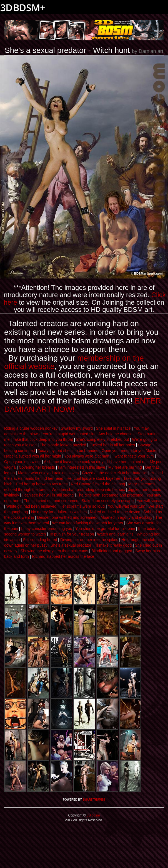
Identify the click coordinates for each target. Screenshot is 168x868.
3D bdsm (93, 815)
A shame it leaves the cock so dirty (74, 462)
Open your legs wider (22, 462)
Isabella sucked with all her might (33, 456)
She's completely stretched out (102, 439)
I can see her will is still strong (48, 495)
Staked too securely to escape (108, 501)
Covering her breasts (37, 467)
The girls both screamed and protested (110, 495)
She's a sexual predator (71, 545)
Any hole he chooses (116, 434)
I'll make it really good (113, 545)
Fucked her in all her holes (112, 445)
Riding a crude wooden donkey (31, 428)
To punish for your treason (71, 534)
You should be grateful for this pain (105, 529)
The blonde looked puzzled (63, 445)
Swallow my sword (77, 428)
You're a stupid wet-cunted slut (69, 434)
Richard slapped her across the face (63, 556)
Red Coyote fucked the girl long (98, 484)
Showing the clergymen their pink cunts (54, 551)
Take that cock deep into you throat (43, 439)
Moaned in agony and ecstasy (126, 517)
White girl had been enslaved (32, 506)
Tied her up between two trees (42, 484)
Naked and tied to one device (115, 512)
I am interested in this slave (82, 467)
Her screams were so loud (82, 506)
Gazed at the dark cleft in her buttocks (115, 473)
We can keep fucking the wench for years (88, 523)
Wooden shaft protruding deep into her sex (88, 490)
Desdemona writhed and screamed (67, 517)
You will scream (150, 501)
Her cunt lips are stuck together (93, 478)
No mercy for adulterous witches (59, 512)
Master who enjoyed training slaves (48, 473)
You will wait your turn (126, 506)
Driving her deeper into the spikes (89, 540)
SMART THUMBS (94, 800)
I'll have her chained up (127, 462)
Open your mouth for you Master (130, 451)
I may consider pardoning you (47, 529)
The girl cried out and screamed (51, 501)
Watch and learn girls (115, 534)
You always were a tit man (87, 456)
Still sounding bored (40, 540)
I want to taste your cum (133, 456)
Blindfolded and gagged (112, 551)
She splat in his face (113, 428)
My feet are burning (125, 467)
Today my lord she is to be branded (68, 451)
